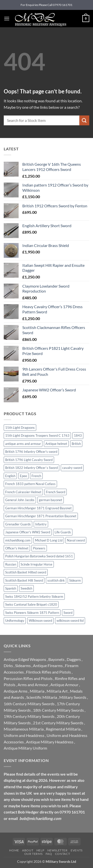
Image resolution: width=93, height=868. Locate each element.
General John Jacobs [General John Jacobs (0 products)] (20, 500)
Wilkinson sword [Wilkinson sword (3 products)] (40, 621)
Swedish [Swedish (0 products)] (26, 588)
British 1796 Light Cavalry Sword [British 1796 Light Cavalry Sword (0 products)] (29, 460)
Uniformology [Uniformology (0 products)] (15, 621)
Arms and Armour (33, 685)
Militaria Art (57, 691)
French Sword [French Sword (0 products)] (56, 492)
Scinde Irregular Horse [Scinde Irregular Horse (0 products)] (36, 564)
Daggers (74, 659)
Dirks (8, 665)
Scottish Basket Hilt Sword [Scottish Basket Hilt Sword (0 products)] (24, 580)
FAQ (49, 854)
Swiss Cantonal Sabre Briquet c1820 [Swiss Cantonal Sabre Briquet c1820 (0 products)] (31, 604)
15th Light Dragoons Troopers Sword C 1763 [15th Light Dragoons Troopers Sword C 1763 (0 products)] (37, 435)
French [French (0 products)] (36, 476)
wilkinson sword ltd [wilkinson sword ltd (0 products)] (70, 621)
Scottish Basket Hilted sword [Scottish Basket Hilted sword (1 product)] (26, 572)
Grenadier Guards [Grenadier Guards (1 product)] (18, 524)
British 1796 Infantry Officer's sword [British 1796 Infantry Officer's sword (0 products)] (31, 452)
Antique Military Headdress (50, 742)
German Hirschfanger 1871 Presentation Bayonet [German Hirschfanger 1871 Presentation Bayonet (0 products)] (41, 516)
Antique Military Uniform (25, 748)
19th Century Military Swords (29, 716)
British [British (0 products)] (76, 444)
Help (40, 850)
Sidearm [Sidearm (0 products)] (75, 580)
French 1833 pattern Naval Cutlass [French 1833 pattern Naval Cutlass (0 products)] (30, 484)
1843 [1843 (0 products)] (78, 435)
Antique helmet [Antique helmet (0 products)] (56, 444)
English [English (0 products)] (10, 476)
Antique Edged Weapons (25, 659)
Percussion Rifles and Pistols (28, 678)
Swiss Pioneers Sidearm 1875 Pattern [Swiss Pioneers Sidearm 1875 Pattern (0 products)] (32, 613)
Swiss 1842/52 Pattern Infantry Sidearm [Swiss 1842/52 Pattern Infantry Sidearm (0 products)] (34, 597)
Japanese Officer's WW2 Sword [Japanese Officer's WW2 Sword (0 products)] (28, 532)
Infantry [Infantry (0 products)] (41, 524)
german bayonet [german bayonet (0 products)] (51, 500)
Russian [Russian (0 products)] (11, 564)
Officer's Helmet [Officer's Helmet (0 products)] (17, 548)
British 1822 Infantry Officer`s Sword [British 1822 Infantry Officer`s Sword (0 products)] (31, 468)
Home (14, 850)
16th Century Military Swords (29, 704)
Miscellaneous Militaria (24, 729)
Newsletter (58, 850)
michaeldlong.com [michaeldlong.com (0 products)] (18, 540)
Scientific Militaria (42, 697)
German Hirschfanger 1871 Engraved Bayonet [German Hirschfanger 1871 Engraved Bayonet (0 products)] (38, 508)
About (28, 850)
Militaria (37, 691)
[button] (7, 18)
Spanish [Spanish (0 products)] (11, 588)
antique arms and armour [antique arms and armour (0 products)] (23, 444)
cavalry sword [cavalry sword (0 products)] (72, 468)
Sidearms (23, 665)
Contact (62, 854)
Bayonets (56, 659)
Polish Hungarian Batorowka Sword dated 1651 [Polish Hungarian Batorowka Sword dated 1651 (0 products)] (39, 556)
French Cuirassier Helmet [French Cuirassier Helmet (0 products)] (23, 492)
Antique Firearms (48, 665)
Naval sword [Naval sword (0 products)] (76, 540)
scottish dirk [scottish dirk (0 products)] (56, 580)
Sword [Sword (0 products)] (68, 613)
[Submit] (84, 120)
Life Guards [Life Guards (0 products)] (63, 532)
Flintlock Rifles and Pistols (48, 672)
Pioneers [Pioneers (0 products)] (39, 548)
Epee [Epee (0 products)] (23, 476)
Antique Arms (16, 691)
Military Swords (73, 697)
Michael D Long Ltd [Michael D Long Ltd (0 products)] (49, 540)
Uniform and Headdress (24, 735)
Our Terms (33, 854)
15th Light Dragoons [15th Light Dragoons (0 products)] (20, 428)
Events (77, 850)
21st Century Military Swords (58, 723)
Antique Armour (64, 685)
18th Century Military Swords (58, 710)
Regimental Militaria (63, 729)
